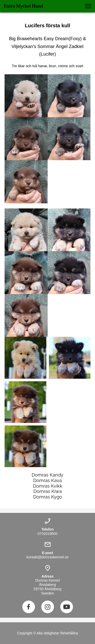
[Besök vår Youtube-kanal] (67, 607)
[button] (88, 6)
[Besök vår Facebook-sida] (29, 607)
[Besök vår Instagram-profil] (48, 607)
